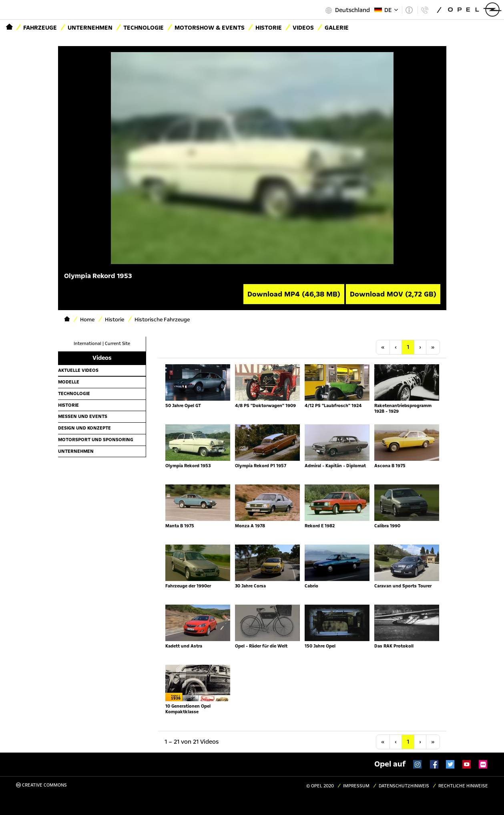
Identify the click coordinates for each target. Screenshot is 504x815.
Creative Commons (41, 785)
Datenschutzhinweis (404, 786)
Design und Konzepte (84, 428)
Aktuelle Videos (78, 370)
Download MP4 (294, 294)
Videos (303, 28)
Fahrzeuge (40, 28)
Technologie (144, 28)
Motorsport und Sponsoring (96, 440)
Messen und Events (83, 416)
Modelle (69, 382)
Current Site (117, 344)
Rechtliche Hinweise (463, 786)
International (87, 344)
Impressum (356, 786)
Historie (269, 28)
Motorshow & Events (210, 28)
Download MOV (393, 294)
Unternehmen (90, 28)
